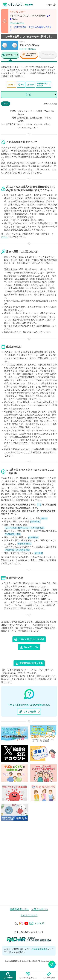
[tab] (10, 55)
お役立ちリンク (40, 909)
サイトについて (29, 915)
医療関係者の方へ (19, 909)
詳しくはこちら (17, 23)
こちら (5, 237)
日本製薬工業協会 (40, 949)
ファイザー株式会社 (27, 49)
